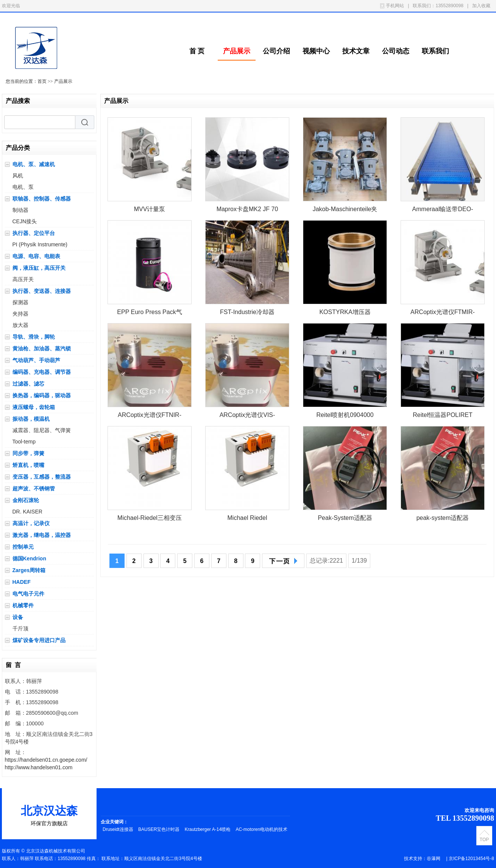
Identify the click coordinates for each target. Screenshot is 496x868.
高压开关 (23, 279)
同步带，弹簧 (28, 453)
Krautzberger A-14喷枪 (208, 829)
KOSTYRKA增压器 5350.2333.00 (345, 313)
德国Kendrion (29, 558)
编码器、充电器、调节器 (42, 372)
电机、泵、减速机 (34, 164)
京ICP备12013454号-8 (471, 859)
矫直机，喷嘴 (28, 465)
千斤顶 (20, 628)
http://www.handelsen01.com (39, 767)
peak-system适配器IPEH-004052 (443, 519)
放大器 (20, 325)
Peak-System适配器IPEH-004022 (345, 519)
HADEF (22, 582)
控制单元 (23, 547)
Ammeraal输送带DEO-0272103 (443, 211)
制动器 (20, 210)
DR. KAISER (27, 512)
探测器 (20, 302)
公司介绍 (276, 51)
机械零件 (23, 605)
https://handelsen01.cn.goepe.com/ (46, 760)
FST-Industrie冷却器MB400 (247, 313)
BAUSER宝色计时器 (160, 829)
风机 (18, 176)
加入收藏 (481, 6)
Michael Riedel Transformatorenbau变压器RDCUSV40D (247, 519)
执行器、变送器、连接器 (42, 291)
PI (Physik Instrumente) (40, 244)
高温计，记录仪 (31, 523)
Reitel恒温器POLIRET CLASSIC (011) (442, 416)
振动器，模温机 (31, 419)
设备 (18, 617)
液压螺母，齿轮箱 (34, 407)
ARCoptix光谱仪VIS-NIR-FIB (247, 416)
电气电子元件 (28, 594)
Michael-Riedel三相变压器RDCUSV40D (150, 519)
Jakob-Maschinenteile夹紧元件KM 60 (345, 211)
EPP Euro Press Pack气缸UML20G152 (149, 313)
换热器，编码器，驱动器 (42, 395)
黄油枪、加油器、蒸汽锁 (42, 348)
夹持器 (20, 314)
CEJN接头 (25, 221)
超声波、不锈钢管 (34, 488)
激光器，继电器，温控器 (42, 535)
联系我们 (435, 51)
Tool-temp (24, 442)
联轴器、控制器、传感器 (42, 199)
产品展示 (237, 51)
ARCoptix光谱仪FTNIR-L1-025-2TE (150, 416)
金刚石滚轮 (26, 500)
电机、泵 (23, 187)
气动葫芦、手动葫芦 (36, 360)
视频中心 (316, 51)
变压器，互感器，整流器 (42, 477)
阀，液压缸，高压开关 (39, 268)
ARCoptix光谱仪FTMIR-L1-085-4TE (443, 313)
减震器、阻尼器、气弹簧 (42, 430)
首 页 (197, 51)
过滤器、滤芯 (28, 384)
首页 (42, 81)
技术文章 (356, 51)
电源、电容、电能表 (36, 256)
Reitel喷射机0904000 (345, 415)
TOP (484, 840)
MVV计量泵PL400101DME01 (150, 211)
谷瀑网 (434, 859)
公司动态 (396, 51)
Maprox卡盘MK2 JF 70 (247, 209)
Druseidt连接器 (119, 829)
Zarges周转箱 (29, 570)
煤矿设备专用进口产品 (39, 640)
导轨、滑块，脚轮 (34, 337)
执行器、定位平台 (34, 233)
